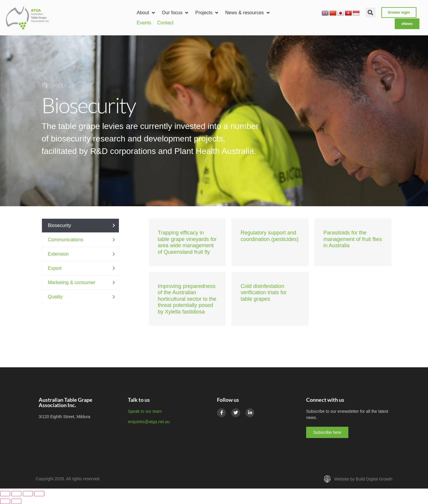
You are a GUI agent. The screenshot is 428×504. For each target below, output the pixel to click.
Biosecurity (59, 225)
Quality (55, 297)
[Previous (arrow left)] (5, 501)
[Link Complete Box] (187, 242)
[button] (146, 13)
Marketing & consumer (72, 282)
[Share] (28, 494)
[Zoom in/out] (5, 494)
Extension (58, 254)
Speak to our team (145, 411)
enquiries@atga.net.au (149, 422)
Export (55, 268)
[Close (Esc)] (39, 494)
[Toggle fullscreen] (16, 494)
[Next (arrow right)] (16, 501)
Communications (66, 240)
